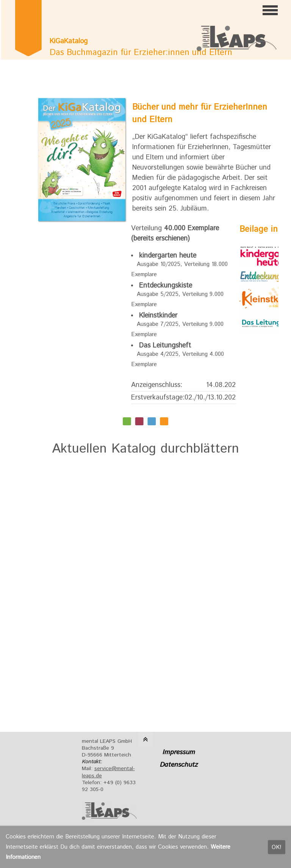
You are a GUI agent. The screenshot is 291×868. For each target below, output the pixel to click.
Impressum (179, 752)
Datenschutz (179, 765)
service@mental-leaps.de (108, 772)
